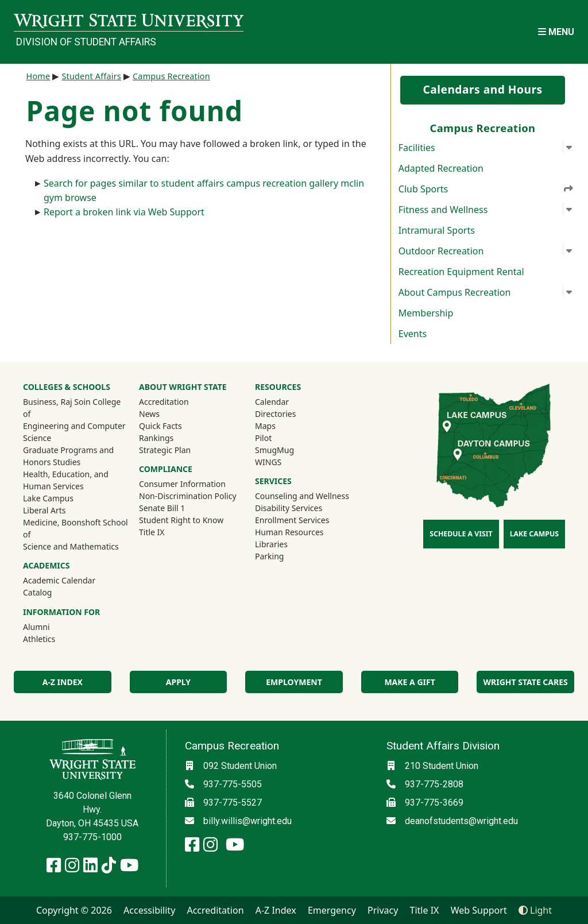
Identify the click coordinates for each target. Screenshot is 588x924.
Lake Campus (48, 498)
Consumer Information (182, 484)
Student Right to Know (181, 520)
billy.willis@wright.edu (247, 821)
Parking (269, 556)
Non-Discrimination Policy (188, 496)
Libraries (271, 544)
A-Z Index (63, 682)
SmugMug (290, 450)
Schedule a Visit (461, 534)
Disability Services (289, 508)
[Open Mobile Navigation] (556, 32)
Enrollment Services (292, 520)
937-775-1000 (92, 837)
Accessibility (149, 910)
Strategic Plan (165, 450)
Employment (294, 682)
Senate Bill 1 (162, 508)
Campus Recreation (171, 76)
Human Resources (289, 532)
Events (413, 334)
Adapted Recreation (441, 168)
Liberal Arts (45, 510)
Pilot (263, 438)
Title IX (152, 532)
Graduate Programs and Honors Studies (68, 456)
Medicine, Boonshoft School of (76, 528)
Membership (426, 313)
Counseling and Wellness (302, 496)
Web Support (479, 910)
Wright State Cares (526, 682)
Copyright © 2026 (74, 910)
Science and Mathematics (71, 546)
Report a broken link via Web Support (124, 212)
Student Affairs (91, 76)
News (149, 414)
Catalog (37, 592)
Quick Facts (160, 426)
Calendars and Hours (482, 89)
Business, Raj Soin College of (72, 408)
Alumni (52, 627)
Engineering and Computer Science (74, 432)
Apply (178, 682)
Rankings (156, 438)
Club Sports (486, 188)
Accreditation (164, 402)
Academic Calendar (59, 580)
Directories (275, 414)
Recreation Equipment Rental (461, 272)
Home (38, 76)
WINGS (268, 462)
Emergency (332, 910)
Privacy (383, 910)
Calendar (272, 402)
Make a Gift (409, 682)
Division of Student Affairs (86, 42)
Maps (265, 426)
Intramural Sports (437, 230)
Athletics (55, 639)
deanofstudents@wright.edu (461, 821)
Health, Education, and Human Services (66, 480)
